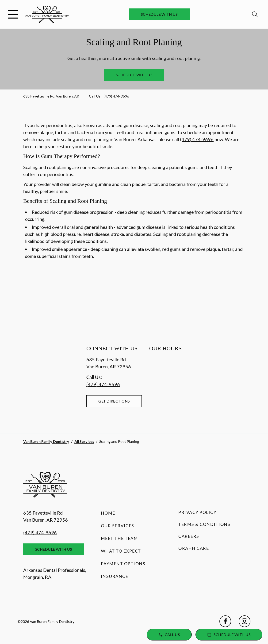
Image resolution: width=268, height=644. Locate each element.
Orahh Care (194, 548)
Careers (189, 536)
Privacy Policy (197, 512)
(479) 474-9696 (116, 96)
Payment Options (123, 564)
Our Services (118, 526)
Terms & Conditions (204, 524)
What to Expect (121, 551)
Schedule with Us (159, 14)
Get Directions (114, 401)
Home (108, 513)
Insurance (115, 576)
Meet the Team (120, 538)
